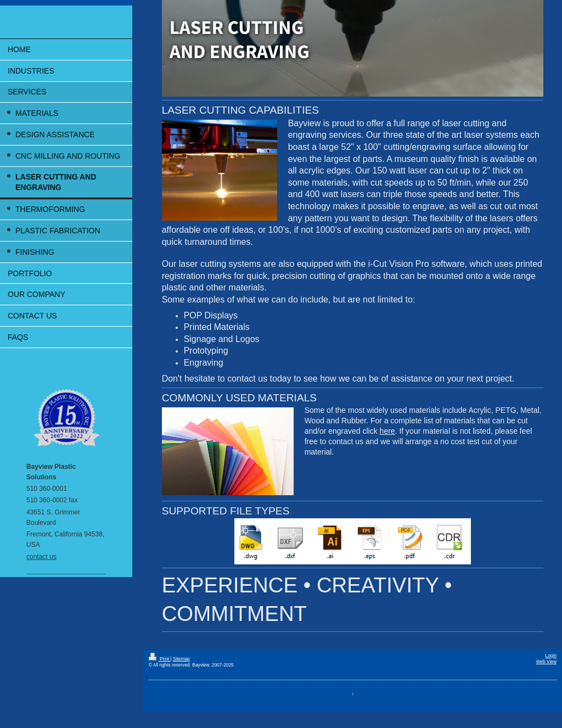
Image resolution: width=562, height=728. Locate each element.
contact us (41, 557)
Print (160, 659)
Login (551, 656)
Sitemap (181, 659)
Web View (546, 662)
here (387, 431)
